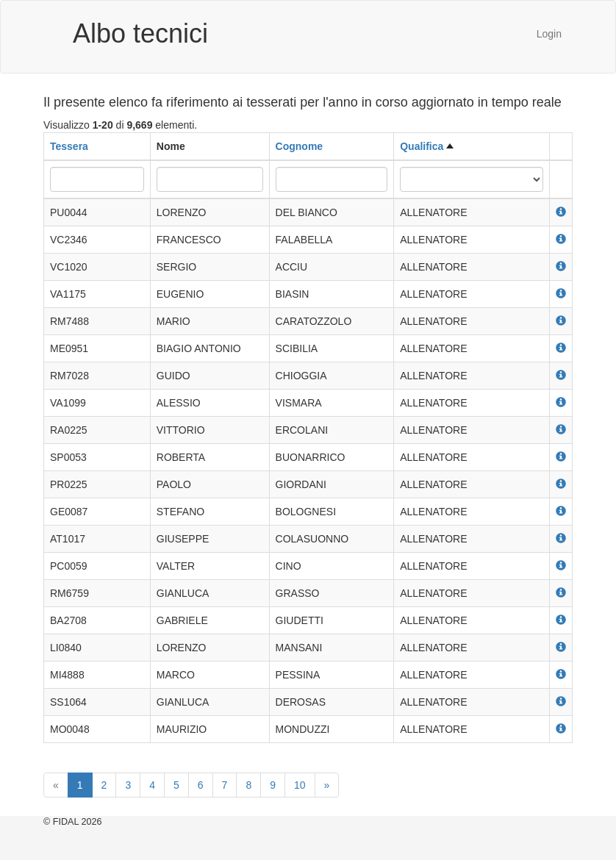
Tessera (69, 146)
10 (300, 785)
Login (549, 34)
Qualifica (422, 146)
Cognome (300, 146)
